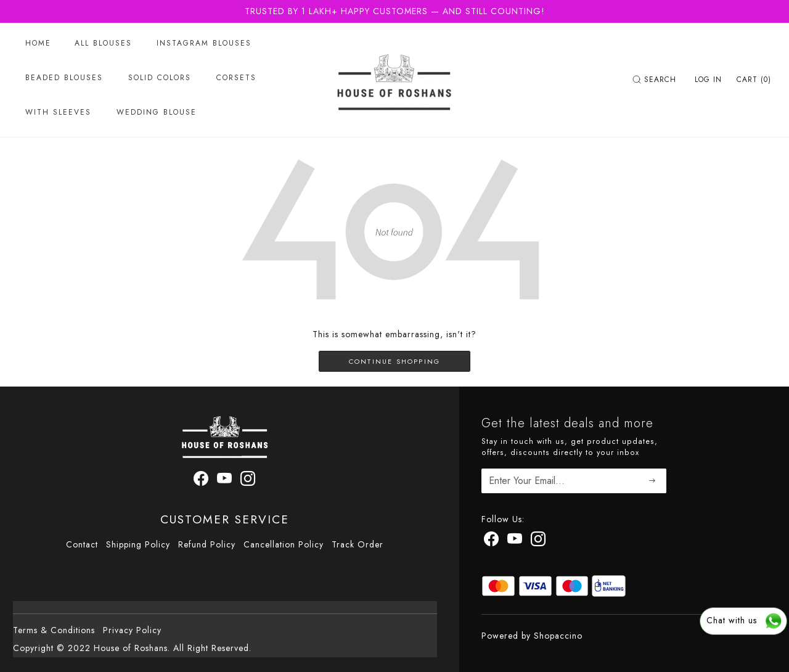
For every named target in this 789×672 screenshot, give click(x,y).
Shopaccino (558, 636)
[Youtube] (515, 541)
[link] (656, 80)
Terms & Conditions (54, 630)
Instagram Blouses (204, 43)
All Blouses (103, 43)
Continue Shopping (394, 361)
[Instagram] (538, 541)
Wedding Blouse (157, 112)
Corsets (236, 78)
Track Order (358, 544)
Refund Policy (207, 544)
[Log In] (708, 80)
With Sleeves (58, 112)
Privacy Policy (132, 630)
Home (38, 43)
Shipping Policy (138, 544)
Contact (82, 544)
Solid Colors (160, 78)
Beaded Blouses (64, 78)
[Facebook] (492, 541)
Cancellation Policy (284, 544)
